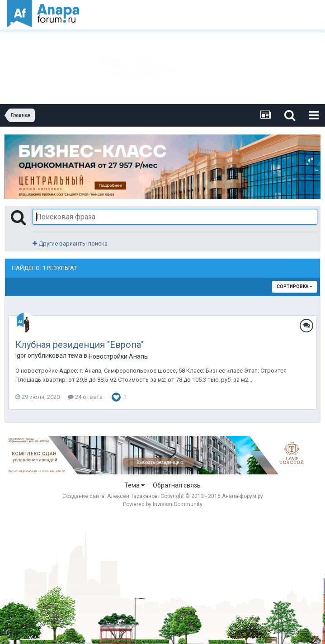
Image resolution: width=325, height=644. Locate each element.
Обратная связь (177, 485)
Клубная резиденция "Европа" (80, 345)
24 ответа (85, 397)
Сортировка (294, 286)
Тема (134, 485)
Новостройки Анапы (119, 356)
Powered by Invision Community (163, 504)
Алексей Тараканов (132, 496)
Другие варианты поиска (70, 244)
